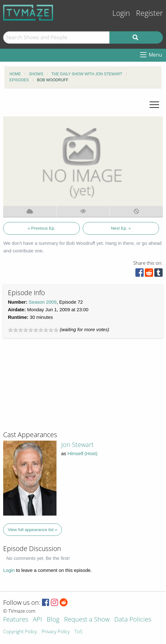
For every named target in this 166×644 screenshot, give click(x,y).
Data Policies (133, 620)
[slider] (33, 330)
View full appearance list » (33, 530)
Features (16, 620)
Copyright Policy (20, 632)
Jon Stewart (77, 445)
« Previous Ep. (42, 228)
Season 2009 (43, 302)
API (37, 620)
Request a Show (87, 620)
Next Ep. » (121, 228)
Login (121, 13)
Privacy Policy (56, 632)
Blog (53, 620)
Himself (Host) (83, 453)
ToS (78, 632)
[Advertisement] (50, 387)
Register (149, 13)
